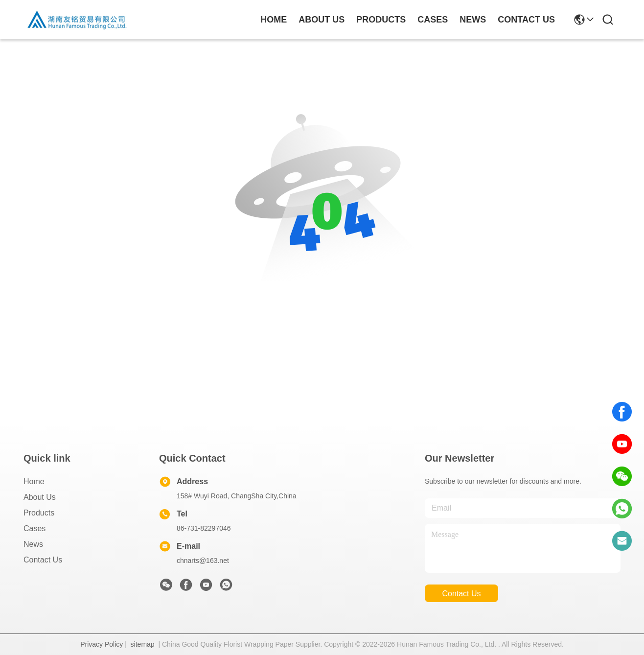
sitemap (143, 644)
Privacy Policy (102, 644)
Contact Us (43, 560)
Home (274, 20)
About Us (40, 497)
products (381, 20)
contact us (526, 20)
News (33, 544)
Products (39, 513)
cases (433, 20)
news (473, 20)
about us (322, 20)
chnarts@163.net (203, 561)
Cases (34, 528)
